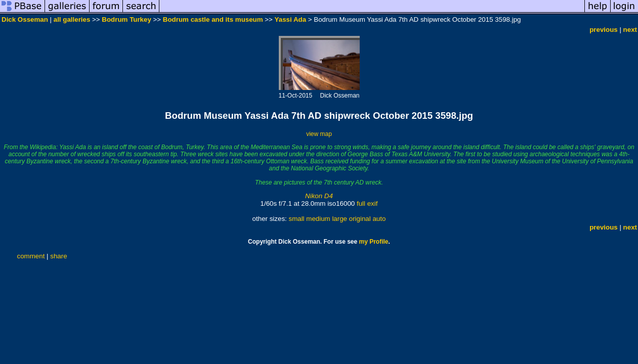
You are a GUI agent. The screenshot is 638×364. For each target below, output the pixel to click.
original (360, 219)
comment (31, 256)
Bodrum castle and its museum (213, 19)
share (58, 256)
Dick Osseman (25, 19)
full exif (367, 203)
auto (379, 219)
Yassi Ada (290, 19)
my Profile (374, 242)
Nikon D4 (319, 196)
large (339, 219)
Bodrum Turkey (126, 19)
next (630, 30)
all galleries (72, 19)
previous (604, 30)
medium (318, 219)
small (296, 219)
